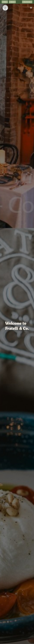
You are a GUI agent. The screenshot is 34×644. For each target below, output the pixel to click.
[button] (31, 8)
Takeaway (12, 2)
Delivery (5, 2)
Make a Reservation (27, 2)
